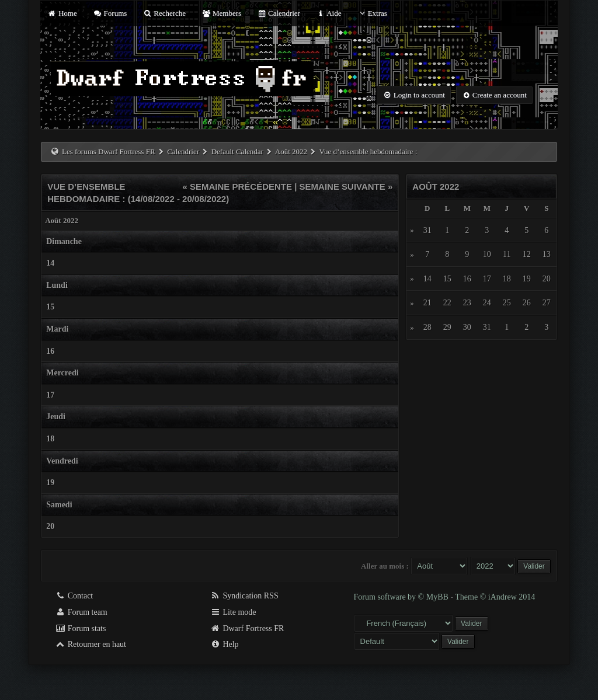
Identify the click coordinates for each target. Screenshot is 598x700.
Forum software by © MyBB (402, 597)
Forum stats (80, 628)
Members (221, 13)
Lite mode (233, 612)
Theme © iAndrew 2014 (495, 597)
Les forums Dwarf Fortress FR (109, 152)
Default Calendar (237, 152)
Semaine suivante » (346, 187)
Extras (372, 13)
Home (62, 13)
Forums (110, 13)
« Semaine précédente (237, 187)
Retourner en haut (91, 644)
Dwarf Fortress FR (247, 628)
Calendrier (279, 13)
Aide (328, 13)
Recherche (165, 13)
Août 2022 (291, 152)
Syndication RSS (244, 596)
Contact (74, 596)
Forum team (81, 612)
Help (225, 644)
